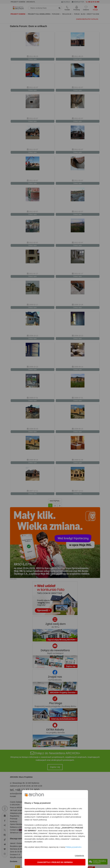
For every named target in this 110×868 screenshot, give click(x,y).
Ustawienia (79, 855)
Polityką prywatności (73, 847)
